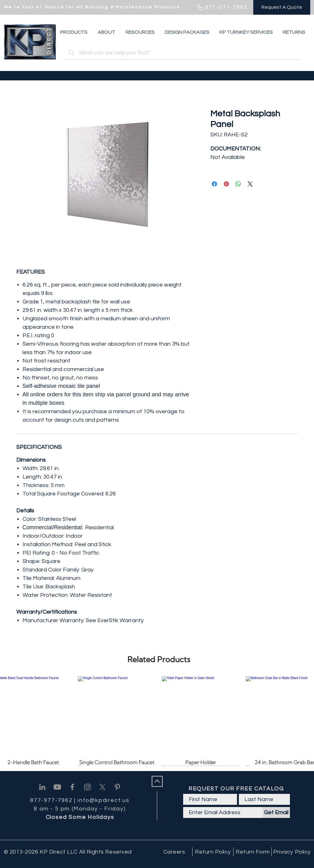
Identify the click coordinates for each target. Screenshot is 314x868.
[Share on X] (250, 184)
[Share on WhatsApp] (238, 184)
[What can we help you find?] (183, 53)
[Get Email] (276, 812)
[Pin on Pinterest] (226, 184)
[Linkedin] (42, 787)
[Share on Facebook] (214, 184)
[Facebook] (72, 787)
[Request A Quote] (282, 7)
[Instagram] (87, 787)
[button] (294, 32)
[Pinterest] (117, 787)
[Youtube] (57, 787)
